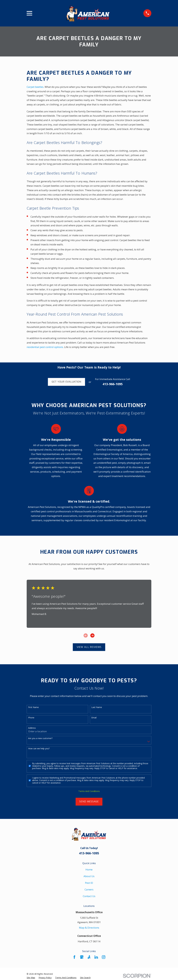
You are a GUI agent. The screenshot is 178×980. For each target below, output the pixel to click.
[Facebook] (74, 957)
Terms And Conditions (89, 791)
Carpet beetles (35, 87)
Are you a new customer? (40, 738)
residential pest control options (45, 347)
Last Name (97, 707)
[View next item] (92, 635)
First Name (33, 707)
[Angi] (89, 957)
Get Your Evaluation (66, 382)
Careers (89, 889)
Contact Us (89, 896)
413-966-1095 (113, 384)
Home (89, 870)
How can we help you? (39, 749)
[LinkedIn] (96, 957)
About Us (89, 876)
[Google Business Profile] (82, 957)
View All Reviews (89, 647)
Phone (31, 718)
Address (32, 728)
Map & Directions (89, 928)
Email (94, 718)
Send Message (89, 802)
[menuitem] (31, 978)
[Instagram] (104, 957)
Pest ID (89, 883)
